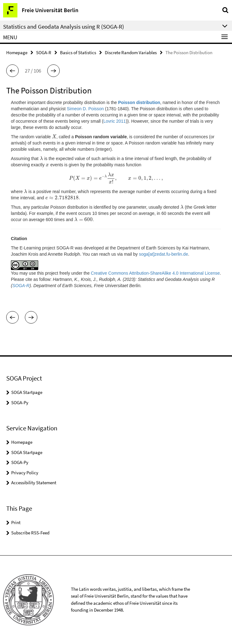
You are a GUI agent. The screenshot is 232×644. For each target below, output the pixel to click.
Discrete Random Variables (131, 52)
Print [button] (16, 522)
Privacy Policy (25, 473)
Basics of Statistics (78, 52)
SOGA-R (44, 52)
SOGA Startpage (27, 392)
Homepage (17, 52)
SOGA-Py (20, 402)
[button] (12, 71)
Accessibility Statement (34, 483)
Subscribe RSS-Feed (30, 533)
